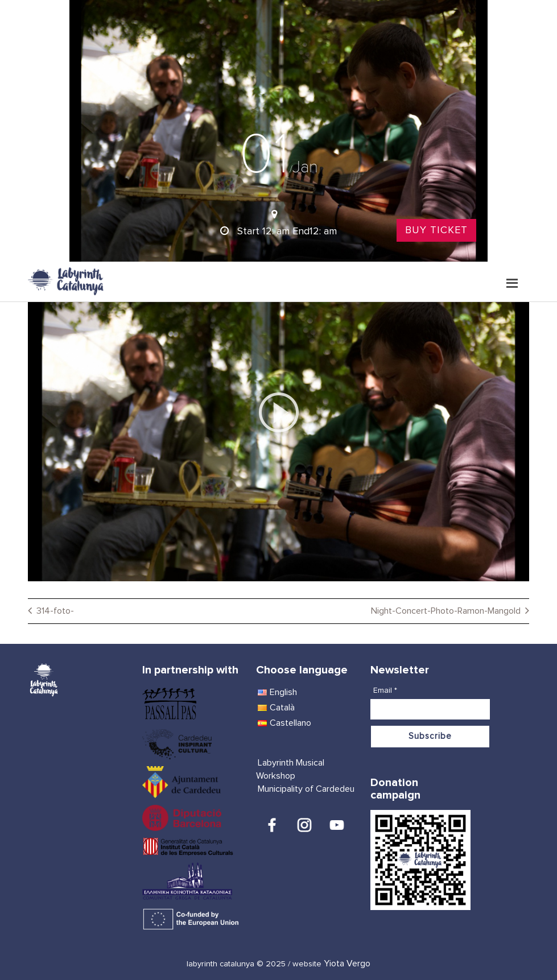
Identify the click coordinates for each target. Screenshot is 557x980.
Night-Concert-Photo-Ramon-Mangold (446, 611)
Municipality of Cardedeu (306, 789)
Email (385, 690)
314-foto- (55, 611)
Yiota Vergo (347, 964)
